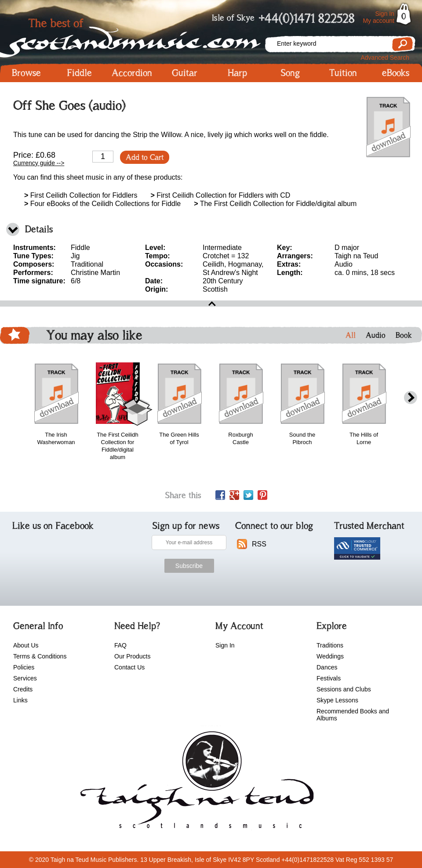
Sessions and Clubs (344, 689)
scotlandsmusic (195, 783)
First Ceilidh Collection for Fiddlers (81, 195)
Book (404, 335)
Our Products (132, 656)
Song (290, 73)
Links (20, 700)
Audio (376, 335)
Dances (327, 667)
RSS (259, 544)
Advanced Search (385, 58)
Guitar (185, 73)
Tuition (343, 73)
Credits (23, 689)
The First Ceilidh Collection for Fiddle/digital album (275, 204)
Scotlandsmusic (132, 35)
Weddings (330, 656)
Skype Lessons (337, 700)
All (351, 335)
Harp (237, 73)
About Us (26, 645)
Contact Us (129, 667)
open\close (211, 304)
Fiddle (79, 73)
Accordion (132, 73)
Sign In (385, 14)
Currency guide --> (39, 163)
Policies (24, 667)
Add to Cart (145, 157)
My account (378, 21)
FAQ (120, 645)
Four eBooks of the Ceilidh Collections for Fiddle (102, 204)
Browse (26, 73)
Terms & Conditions (40, 656)
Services (25, 678)
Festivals (329, 678)
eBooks (396, 73)
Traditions (330, 645)
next (411, 398)
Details (39, 229)
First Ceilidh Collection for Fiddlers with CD (220, 195)
